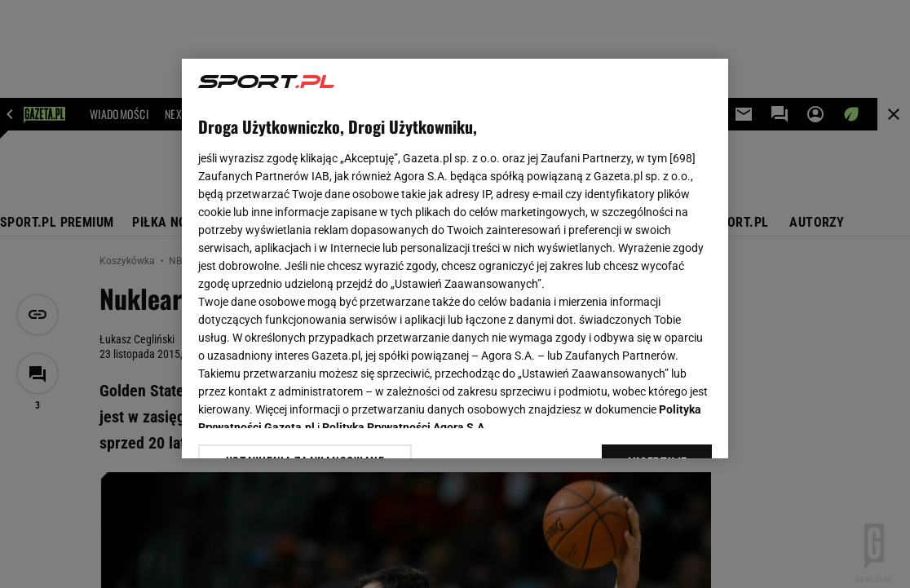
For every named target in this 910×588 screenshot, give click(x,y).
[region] (455, 259)
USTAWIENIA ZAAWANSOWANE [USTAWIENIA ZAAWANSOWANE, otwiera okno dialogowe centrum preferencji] (305, 426)
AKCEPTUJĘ (657, 427)
